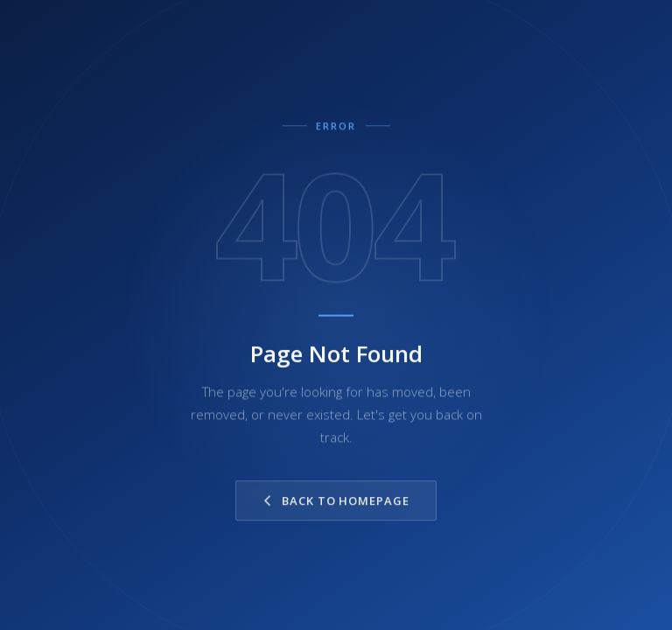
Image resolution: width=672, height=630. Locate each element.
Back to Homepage (336, 504)
